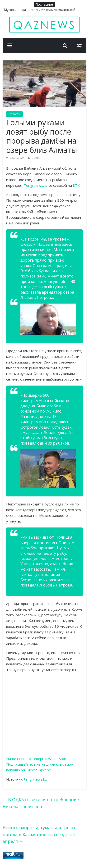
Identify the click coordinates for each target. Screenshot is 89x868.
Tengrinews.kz (36, 185)
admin (36, 158)
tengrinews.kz (35, 779)
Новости (14, 114)
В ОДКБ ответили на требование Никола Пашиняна (41, 803)
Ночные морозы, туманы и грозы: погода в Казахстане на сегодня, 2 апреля (39, 834)
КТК (76, 185)
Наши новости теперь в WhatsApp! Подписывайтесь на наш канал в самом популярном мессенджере (40, 764)
